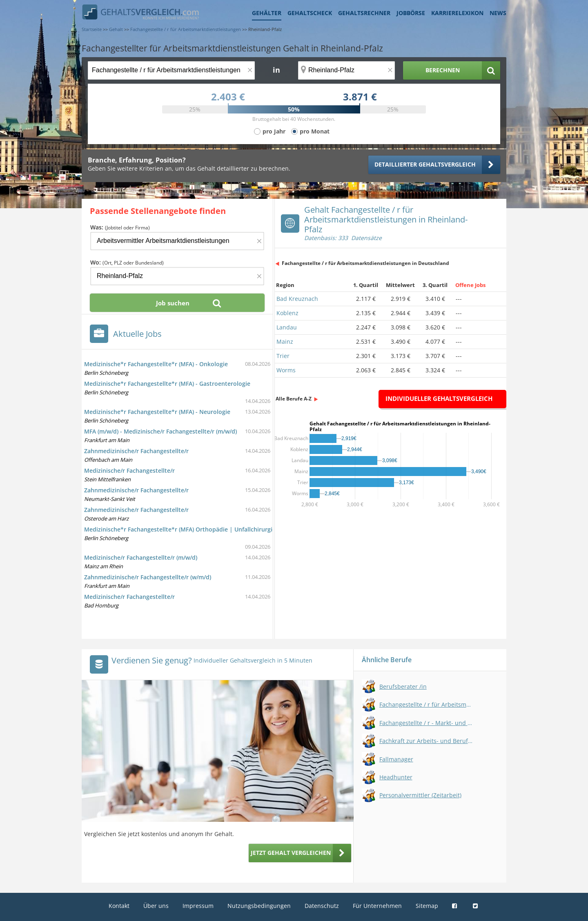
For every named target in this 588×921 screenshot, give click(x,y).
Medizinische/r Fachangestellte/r (129, 471)
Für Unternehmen (377, 906)
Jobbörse (411, 13)
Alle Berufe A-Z (294, 399)
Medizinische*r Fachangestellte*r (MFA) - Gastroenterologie (167, 384)
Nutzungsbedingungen (259, 906)
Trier (283, 356)
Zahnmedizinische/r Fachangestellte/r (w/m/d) (148, 577)
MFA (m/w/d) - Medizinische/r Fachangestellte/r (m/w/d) (160, 431)
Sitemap (427, 906)
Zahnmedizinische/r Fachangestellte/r (136, 451)
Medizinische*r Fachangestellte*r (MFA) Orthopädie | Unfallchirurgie (180, 529)
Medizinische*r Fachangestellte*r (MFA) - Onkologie (156, 364)
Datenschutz (322, 906)
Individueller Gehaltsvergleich (439, 398)
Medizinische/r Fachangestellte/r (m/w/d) (141, 557)
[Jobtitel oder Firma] (177, 241)
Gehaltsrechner (364, 13)
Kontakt (119, 906)
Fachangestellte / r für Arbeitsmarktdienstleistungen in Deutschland (365, 263)
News (498, 13)
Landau (287, 327)
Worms (286, 370)
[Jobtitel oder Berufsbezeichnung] (171, 70)
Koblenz (287, 313)
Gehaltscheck (310, 13)
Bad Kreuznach (297, 299)
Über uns (156, 906)
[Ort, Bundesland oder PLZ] (347, 70)
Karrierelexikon (457, 13)
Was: (120, 227)
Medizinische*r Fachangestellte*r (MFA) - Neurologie (157, 412)
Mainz (285, 341)
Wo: (127, 262)
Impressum (198, 906)
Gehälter (267, 13)
